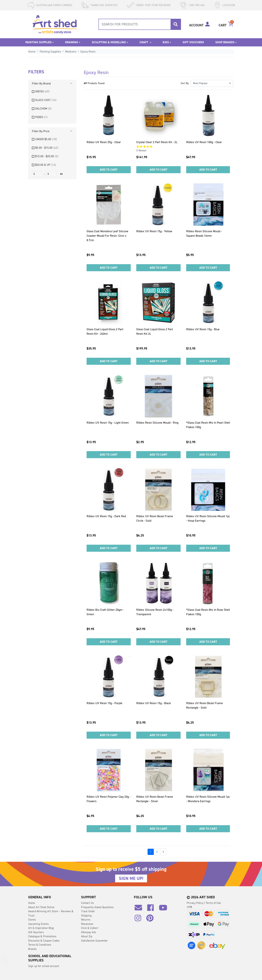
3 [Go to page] (163, 852)
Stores (32, 920)
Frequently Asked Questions (97, 907)
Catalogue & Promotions (42, 936)
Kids (166, 42)
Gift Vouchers (193, 42)
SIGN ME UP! (131, 878)
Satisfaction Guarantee (94, 941)
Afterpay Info (88, 932)
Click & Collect (90, 928)
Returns (86, 920)
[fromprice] (38, 174)
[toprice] (52, 174)
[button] (212, 83)
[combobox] (140, 24)
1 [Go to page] (151, 852)
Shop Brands (225, 42)
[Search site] (176, 24)
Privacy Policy (195, 903)
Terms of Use (213, 903)
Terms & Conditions (40, 945)
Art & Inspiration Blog (41, 928)
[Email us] (140, 909)
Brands (32, 949)
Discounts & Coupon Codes (44, 941)
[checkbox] (52, 92)
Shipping (86, 916)
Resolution (87, 924)
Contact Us (87, 903)
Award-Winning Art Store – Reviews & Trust (51, 913)
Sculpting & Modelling (109, 42)
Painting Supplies (38, 42)
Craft (144, 42)
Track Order (88, 911)
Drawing (72, 42)
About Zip (87, 936)
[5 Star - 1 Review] (158, 147)
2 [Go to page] (157, 852)
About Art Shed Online (41, 907)
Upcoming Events (38, 924)
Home (32, 903)
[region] (52, 123)
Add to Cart (109, 170)
